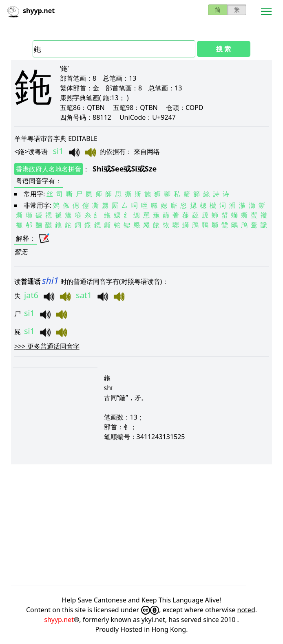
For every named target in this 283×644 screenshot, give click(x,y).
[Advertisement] (141, 525)
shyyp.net (59, 620)
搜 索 (223, 49)
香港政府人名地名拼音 (49, 169)
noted (246, 610)
